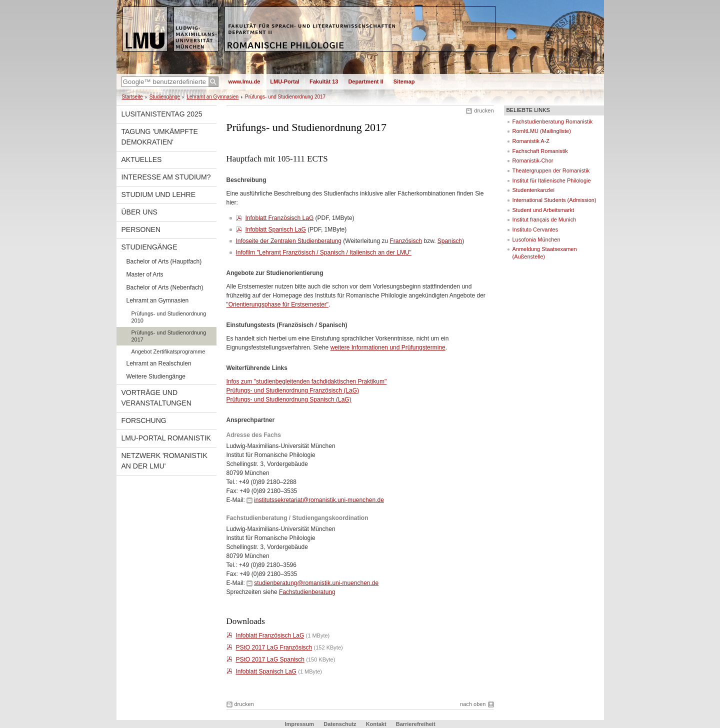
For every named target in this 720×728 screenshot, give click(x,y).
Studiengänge (165, 97)
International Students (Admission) (554, 200)
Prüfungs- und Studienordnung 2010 (169, 317)
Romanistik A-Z (531, 141)
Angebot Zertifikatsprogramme (168, 351)
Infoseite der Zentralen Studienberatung (289, 241)
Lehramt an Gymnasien (212, 97)
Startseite (132, 97)
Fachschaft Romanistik (540, 151)
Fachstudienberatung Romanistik (553, 121)
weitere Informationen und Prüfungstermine (388, 347)
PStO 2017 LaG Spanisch (270, 659)
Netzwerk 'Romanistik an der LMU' (164, 461)
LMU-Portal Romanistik (166, 438)
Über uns (139, 212)
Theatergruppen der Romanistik (551, 170)
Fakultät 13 (324, 81)
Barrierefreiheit (416, 724)
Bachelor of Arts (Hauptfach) (164, 261)
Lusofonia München (536, 239)
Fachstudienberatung (307, 592)
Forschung (144, 420)
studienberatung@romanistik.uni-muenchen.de (316, 583)
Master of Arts (145, 274)
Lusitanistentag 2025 (162, 114)
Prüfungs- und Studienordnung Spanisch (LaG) (289, 399)
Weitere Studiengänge (156, 376)
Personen (141, 229)
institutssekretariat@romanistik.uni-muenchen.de (319, 500)
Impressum (299, 724)
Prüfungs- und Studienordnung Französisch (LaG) (293, 390)
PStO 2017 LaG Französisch (274, 647)
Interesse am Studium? (166, 177)
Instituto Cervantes (535, 229)
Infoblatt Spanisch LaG (276, 229)
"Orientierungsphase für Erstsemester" (278, 304)
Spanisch (450, 241)
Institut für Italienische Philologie (552, 180)
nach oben (473, 704)
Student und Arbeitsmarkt (543, 210)
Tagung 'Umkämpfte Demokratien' (160, 137)
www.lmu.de (244, 81)
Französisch (406, 241)
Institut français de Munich (544, 219)
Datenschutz (340, 724)
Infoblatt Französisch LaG (280, 218)
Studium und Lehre (159, 194)
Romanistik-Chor (533, 160)
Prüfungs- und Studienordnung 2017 (169, 336)
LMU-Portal (285, 81)
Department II (365, 81)
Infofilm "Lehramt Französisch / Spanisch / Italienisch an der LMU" (324, 252)
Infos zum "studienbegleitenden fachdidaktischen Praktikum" (307, 381)
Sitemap (404, 81)
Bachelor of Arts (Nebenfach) (165, 287)
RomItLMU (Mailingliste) (542, 131)
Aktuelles (142, 159)
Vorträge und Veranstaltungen (156, 398)
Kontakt (376, 724)
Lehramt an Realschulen (159, 363)
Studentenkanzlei (533, 190)
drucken (484, 110)
